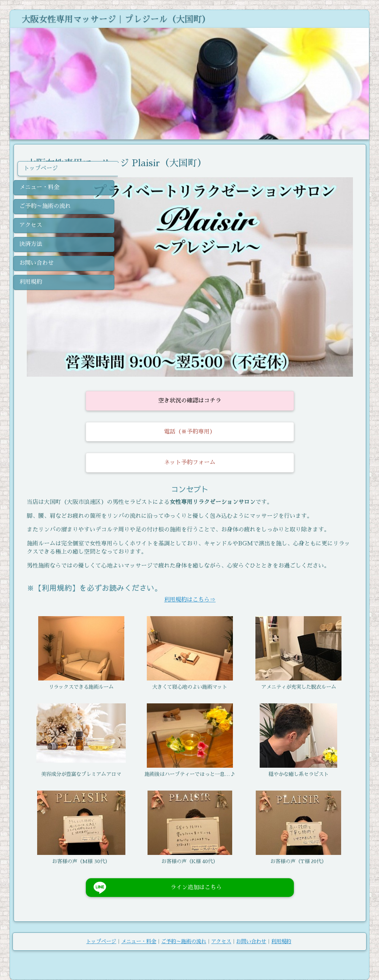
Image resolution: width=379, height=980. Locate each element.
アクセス (221, 931)
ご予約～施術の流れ (184, 931)
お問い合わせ (251, 931)
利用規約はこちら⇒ (242, 577)
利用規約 (281, 931)
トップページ (101, 931)
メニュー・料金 (139, 931)
